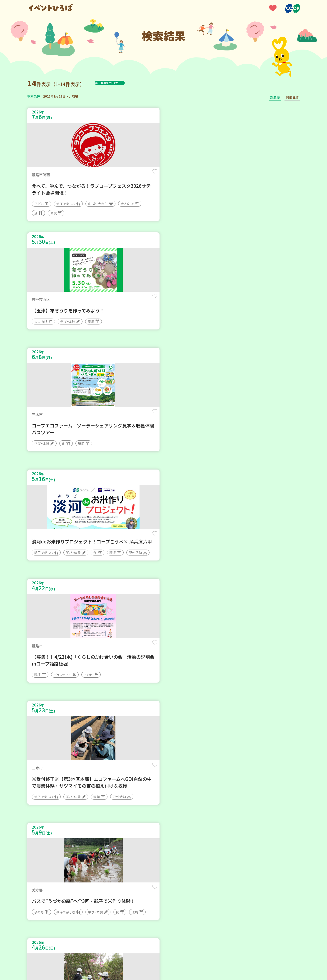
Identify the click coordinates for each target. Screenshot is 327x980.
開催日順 (292, 97)
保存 (103, 175)
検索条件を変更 (121, 83)
